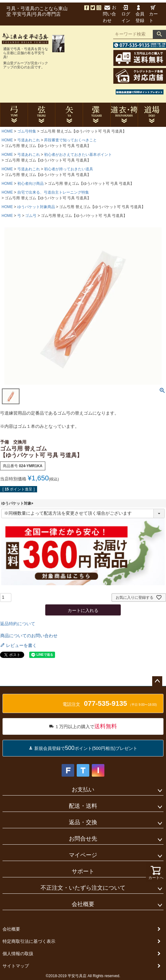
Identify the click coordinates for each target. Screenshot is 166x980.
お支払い (83, 790)
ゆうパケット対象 (18, 503)
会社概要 (83, 904)
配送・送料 (83, 806)
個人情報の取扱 (18, 954)
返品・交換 (83, 822)
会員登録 (140, 14)
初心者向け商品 (30, 184)
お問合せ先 (83, 839)
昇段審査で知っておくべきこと (70, 140)
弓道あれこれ (29, 140)
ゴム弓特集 (27, 131)
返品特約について (18, 624)
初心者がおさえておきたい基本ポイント (78, 155)
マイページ (83, 855)
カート (153, 14)
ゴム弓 (31, 216)
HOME (7, 131)
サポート (83, 871)
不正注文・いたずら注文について (83, 888)
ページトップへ (157, 681)
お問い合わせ (110, 14)
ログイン (126, 14)
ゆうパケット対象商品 (36, 207)
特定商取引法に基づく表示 (29, 941)
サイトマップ (16, 966)
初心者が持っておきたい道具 (69, 169)
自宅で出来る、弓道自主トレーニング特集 (53, 192)
